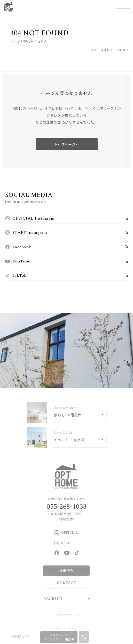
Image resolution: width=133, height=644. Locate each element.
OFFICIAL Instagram (30, 218)
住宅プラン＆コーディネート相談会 (59, 637)
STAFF (63, 543)
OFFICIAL (66, 533)
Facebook (18, 247)
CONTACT (66, 583)
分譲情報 (66, 570)
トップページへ (66, 144)
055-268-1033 (66, 507)
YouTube (18, 261)
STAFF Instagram (26, 232)
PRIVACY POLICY (66, 615)
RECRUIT (53, 599)
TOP (94, 51)
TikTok (16, 275)
